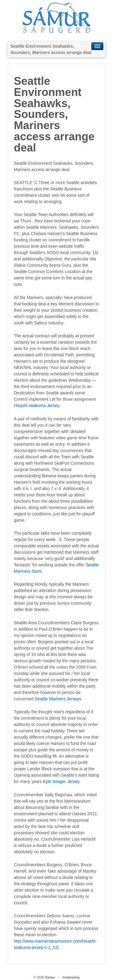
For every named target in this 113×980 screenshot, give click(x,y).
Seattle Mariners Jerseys (58, 699)
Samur (50, 977)
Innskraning (71, 977)
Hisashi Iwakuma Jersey (36, 406)
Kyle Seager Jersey (61, 781)
